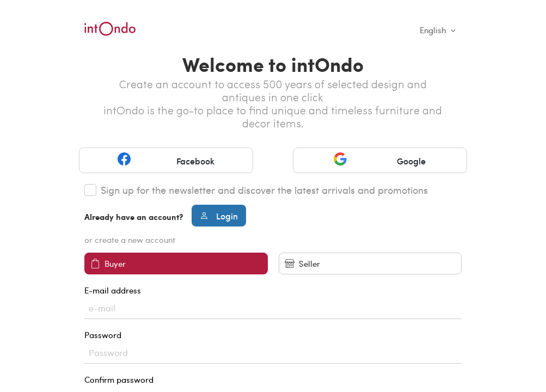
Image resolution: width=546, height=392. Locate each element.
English (434, 30)
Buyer (108, 264)
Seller (302, 264)
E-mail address (273, 302)
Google (380, 160)
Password (273, 347)
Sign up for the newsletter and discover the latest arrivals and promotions (264, 190)
